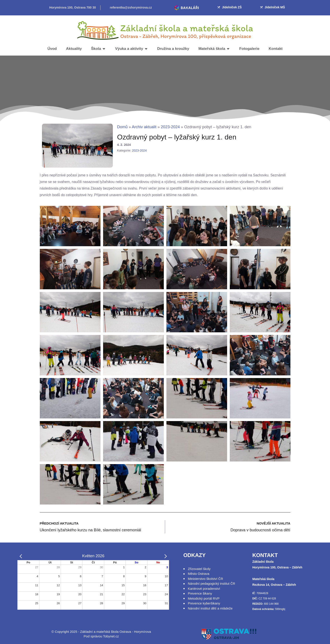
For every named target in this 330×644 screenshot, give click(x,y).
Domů (122, 127)
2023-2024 (170, 127)
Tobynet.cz (111, 636)
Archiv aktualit (144, 127)
